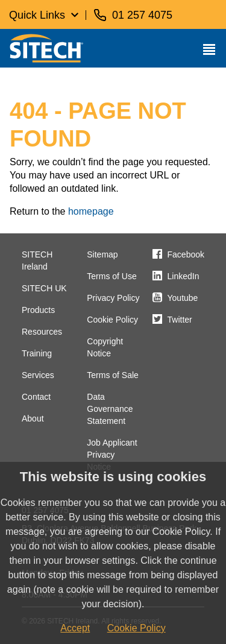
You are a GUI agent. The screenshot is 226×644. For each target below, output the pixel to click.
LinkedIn (184, 276)
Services (38, 375)
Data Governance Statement (110, 409)
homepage (91, 211)
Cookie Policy (112, 320)
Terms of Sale (113, 375)
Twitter (180, 320)
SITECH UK (44, 288)
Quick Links (37, 15)
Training (37, 353)
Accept (75, 628)
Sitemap (102, 254)
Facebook (186, 254)
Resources (42, 332)
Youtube (183, 298)
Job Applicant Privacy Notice (112, 455)
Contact (36, 397)
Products (38, 310)
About (33, 418)
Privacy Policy (113, 298)
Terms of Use (111, 276)
